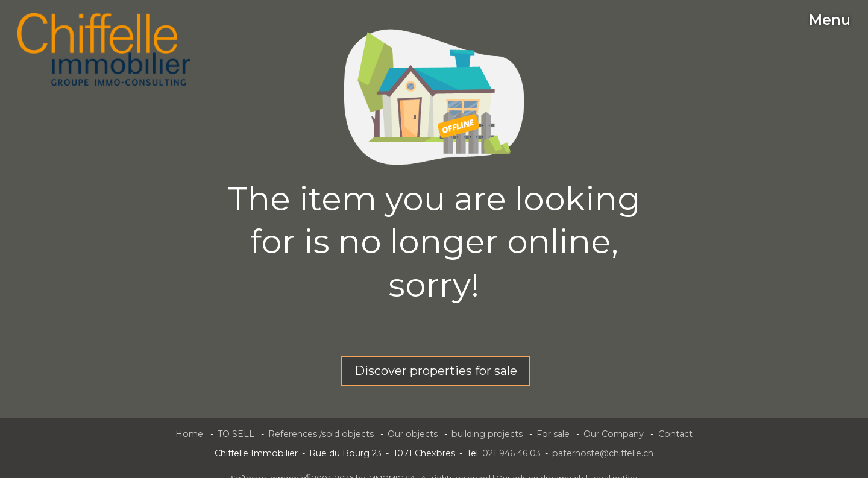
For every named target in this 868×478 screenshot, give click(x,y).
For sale (553, 434)
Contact (675, 434)
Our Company (614, 434)
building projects (487, 434)
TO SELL (236, 434)
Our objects (413, 434)
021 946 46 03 (511, 453)
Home (189, 434)
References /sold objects (321, 434)
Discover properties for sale (436, 371)
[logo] (104, 49)
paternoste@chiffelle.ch (603, 453)
